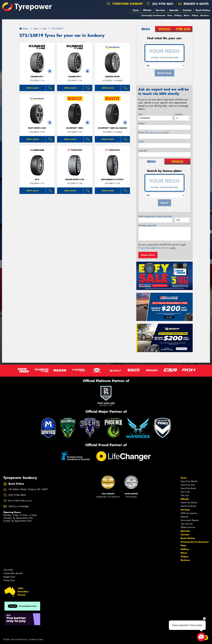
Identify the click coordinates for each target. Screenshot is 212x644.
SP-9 (37, 180)
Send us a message (19, 506)
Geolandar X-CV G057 (112, 180)
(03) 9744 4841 (163, 4)
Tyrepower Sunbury (125, 4)
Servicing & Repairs (190, 520)
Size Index (8, 570)
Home (24, 29)
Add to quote (33, 88)
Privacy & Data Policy (19, 639)
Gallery (178, 15)
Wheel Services (188, 527)
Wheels (147, 10)
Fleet (170, 15)
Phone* (154, 133)
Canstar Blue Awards (13, 573)
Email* (141, 142)
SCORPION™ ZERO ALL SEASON (112, 128)
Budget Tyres (9, 577)
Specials (174, 10)
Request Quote (148, 255)
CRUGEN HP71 (37, 77)
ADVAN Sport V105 (75, 180)
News (187, 15)
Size (140, 114)
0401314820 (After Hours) (20, 501)
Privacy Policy (144, 248)
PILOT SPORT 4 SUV (37, 128)
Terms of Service (162, 248)
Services (160, 10)
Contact (187, 10)
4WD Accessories (189, 513)
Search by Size (188, 485)
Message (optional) (147, 225)
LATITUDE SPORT (112, 77)
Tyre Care (185, 492)
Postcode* (143, 151)
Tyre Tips (185, 495)
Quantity (179, 114)
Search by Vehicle (189, 481)
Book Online (203, 10)
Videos (195, 15)
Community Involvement (153, 15)
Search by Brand (188, 488)
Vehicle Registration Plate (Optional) (155, 216)
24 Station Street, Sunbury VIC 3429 (28, 489)
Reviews (205, 15)
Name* (142, 123)
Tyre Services (187, 524)
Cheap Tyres (9, 580)
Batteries (184, 517)
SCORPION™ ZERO (75, 128)
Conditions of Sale (36, 639)
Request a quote (193, 4)
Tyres (136, 10)
